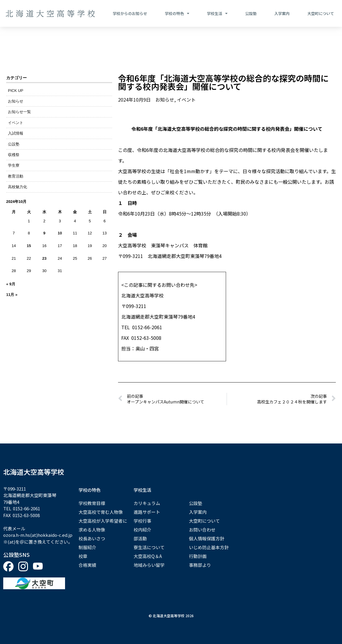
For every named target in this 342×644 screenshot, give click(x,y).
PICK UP (16, 91)
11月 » (12, 295)
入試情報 (16, 133)
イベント (16, 123)
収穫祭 (14, 155)
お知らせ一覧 (19, 112)
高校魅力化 (18, 187)
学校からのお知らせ (130, 13)
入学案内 (282, 13)
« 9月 (11, 284)
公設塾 (251, 13)
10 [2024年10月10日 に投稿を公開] (60, 233)
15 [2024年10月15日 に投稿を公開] (29, 246)
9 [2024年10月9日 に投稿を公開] (44, 233)
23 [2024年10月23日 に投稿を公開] (44, 258)
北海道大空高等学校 (34, 472)
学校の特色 (177, 14)
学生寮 (14, 165)
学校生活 (217, 14)
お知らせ (16, 101)
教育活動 (16, 176)
